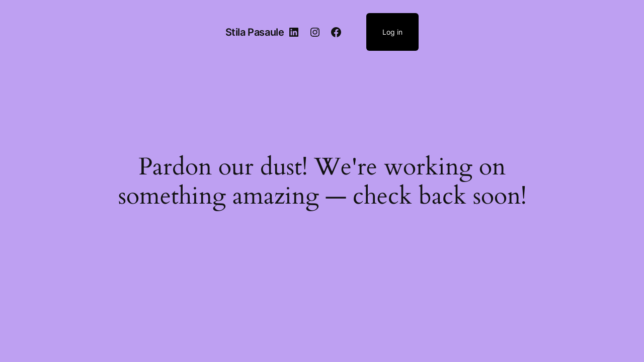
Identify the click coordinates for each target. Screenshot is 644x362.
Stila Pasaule (255, 32)
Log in (392, 32)
